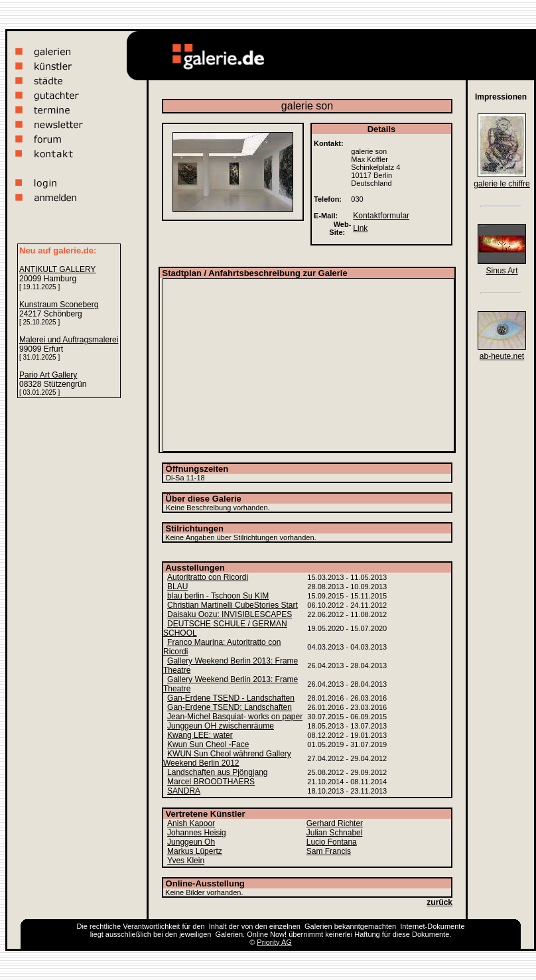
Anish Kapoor (191, 823)
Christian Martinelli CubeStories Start (233, 605)
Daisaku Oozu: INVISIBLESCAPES (230, 614)
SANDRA (184, 791)
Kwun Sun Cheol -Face (208, 744)
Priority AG (274, 942)
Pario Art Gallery (48, 375)
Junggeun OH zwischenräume (221, 726)
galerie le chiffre (502, 184)
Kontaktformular (381, 216)
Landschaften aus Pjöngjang (217, 772)
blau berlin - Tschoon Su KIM (218, 596)
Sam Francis (329, 851)
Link (360, 228)
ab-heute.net (502, 356)
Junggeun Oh (191, 842)
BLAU (177, 587)
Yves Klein (186, 861)
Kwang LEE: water (200, 735)
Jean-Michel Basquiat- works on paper (235, 717)
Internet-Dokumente (432, 926)
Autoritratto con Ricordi (208, 577)
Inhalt (218, 926)
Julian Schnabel (335, 833)
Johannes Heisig (197, 833)
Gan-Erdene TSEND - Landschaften (231, 698)
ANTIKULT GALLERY (57, 269)
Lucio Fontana (332, 842)
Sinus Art (502, 271)
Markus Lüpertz (195, 851)
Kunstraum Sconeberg (59, 305)
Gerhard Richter (335, 823)
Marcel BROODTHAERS (211, 782)
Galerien (318, 926)
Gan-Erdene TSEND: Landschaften (230, 707)
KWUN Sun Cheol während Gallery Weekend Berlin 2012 (227, 758)
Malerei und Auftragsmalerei (69, 340)
